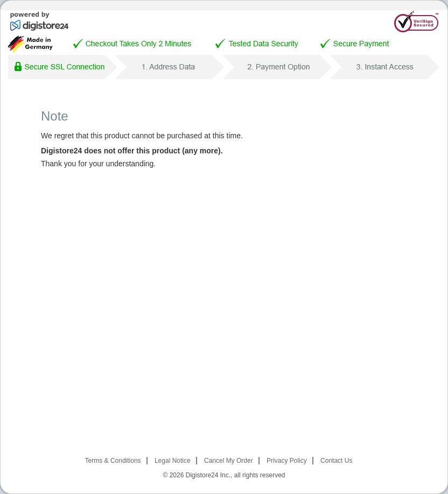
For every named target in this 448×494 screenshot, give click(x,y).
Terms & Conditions (113, 461)
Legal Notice (173, 461)
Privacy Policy (287, 461)
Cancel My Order (229, 461)
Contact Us (336, 461)
